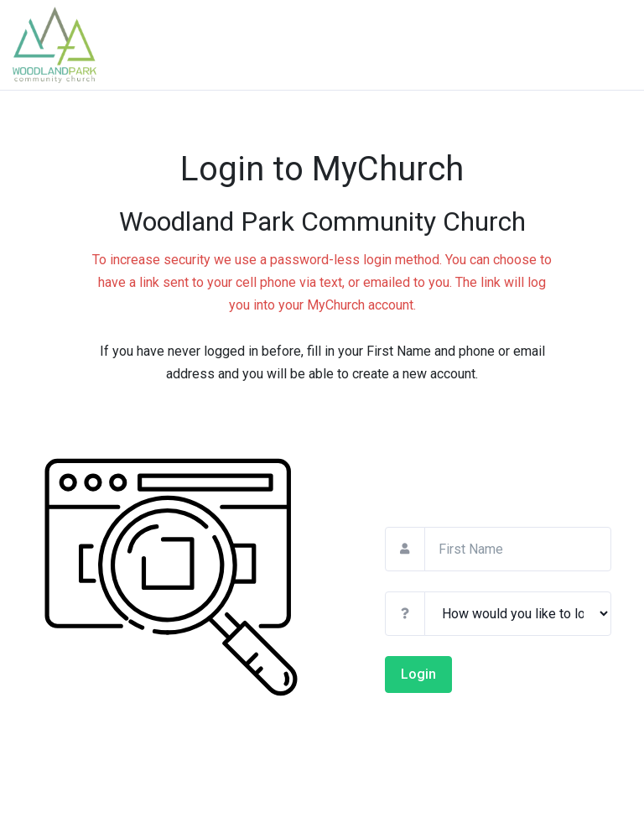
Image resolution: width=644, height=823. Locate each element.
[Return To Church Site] (75, 45)
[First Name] (518, 549)
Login (418, 674)
